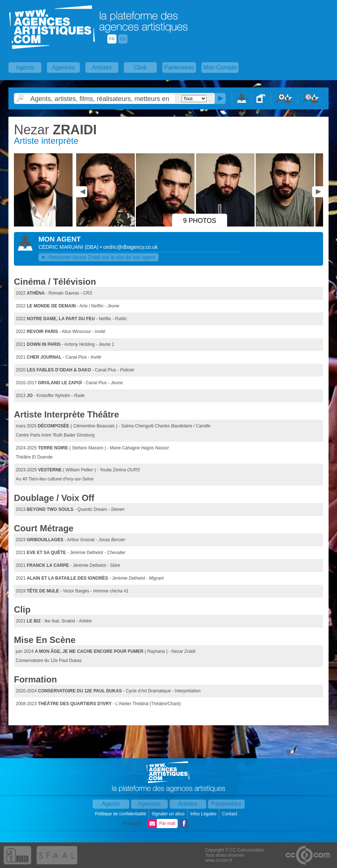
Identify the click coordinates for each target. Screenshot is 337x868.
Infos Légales (204, 814)
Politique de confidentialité (121, 814)
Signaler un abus (169, 814)
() (92, 247)
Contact (230, 814)
